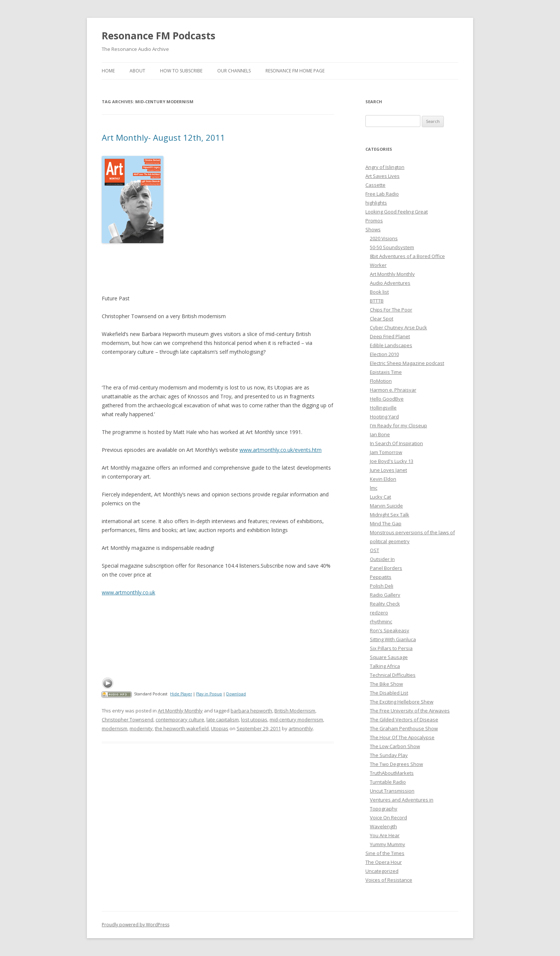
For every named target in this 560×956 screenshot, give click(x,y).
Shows (373, 229)
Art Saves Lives (382, 176)
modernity (141, 728)
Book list (379, 292)
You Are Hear (385, 835)
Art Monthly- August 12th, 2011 (163, 137)
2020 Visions (384, 238)
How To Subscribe (181, 71)
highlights (376, 203)
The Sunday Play (389, 755)
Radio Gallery (385, 595)
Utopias (220, 728)
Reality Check (385, 604)
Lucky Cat (380, 497)
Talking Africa (385, 666)
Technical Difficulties (393, 675)
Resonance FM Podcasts (159, 36)
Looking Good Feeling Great (397, 212)
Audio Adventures (390, 283)
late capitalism (223, 720)
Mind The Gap (386, 523)
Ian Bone (380, 434)
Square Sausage (389, 657)
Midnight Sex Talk (390, 515)
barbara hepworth (251, 711)
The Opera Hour (384, 862)
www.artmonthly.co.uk (128, 592)
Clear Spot (382, 319)
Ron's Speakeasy (390, 630)
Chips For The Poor (391, 310)
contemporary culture (180, 720)
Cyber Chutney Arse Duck (398, 327)
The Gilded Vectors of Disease (404, 720)
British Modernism (295, 711)
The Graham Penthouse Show (404, 728)
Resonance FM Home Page (295, 71)
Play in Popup (209, 694)
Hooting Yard (384, 417)
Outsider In (382, 559)
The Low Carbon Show (395, 746)
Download (236, 694)
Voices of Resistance (389, 880)
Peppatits (381, 577)
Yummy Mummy (388, 844)
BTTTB (377, 301)
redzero (379, 613)
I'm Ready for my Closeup (398, 425)
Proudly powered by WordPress (136, 925)
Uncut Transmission (392, 791)
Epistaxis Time (386, 372)
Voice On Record (388, 818)
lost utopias (254, 720)
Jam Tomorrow (386, 452)
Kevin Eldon (383, 479)
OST (375, 550)
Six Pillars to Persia (391, 648)
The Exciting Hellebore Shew (402, 702)
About (137, 71)
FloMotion (381, 381)
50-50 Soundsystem (392, 247)
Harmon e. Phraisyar (393, 390)
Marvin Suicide (386, 506)
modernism (115, 728)
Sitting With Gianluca (393, 639)
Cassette (375, 185)
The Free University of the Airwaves (410, 711)
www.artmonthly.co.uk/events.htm (281, 450)
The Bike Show (386, 684)
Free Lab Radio (382, 194)
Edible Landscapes (391, 345)
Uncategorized (382, 871)
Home (108, 71)
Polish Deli (382, 586)
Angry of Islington (385, 167)
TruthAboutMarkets (392, 773)
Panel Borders (386, 568)
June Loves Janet (388, 470)
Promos (374, 221)
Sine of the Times (385, 853)
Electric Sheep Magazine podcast (407, 363)
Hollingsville (383, 408)
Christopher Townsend (128, 720)
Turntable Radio (388, 782)
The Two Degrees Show (396, 764)
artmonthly (301, 728)
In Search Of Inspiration (396, 443)
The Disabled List (389, 693)
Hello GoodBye (387, 399)
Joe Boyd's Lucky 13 (392, 461)
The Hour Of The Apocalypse (402, 737)
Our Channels (234, 71)
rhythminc (381, 621)
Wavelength (383, 826)
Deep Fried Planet (390, 336)
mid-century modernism (296, 720)
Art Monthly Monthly (180, 711)
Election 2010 (384, 354)
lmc (374, 488)
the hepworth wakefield (182, 728)
